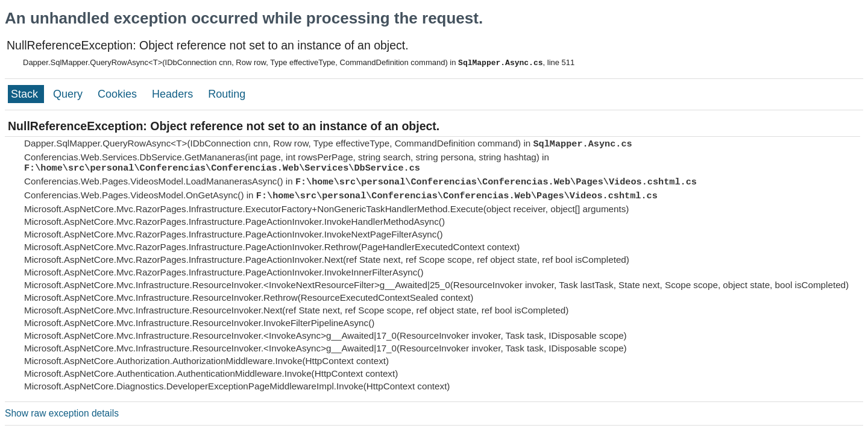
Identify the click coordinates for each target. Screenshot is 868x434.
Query (69, 94)
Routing (227, 94)
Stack (26, 94)
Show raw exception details (62, 413)
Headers (174, 94)
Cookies (119, 94)
